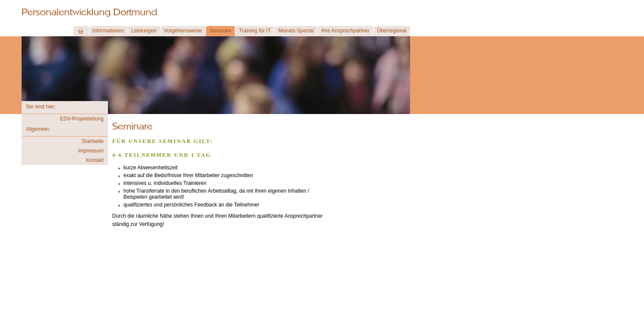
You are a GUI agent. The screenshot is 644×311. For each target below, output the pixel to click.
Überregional (392, 31)
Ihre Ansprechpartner (345, 31)
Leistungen (144, 31)
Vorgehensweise (183, 31)
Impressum (91, 151)
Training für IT (255, 31)
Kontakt (95, 160)
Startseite (93, 141)
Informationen (108, 31)
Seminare (220, 31)
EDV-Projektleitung (82, 119)
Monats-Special (296, 31)
